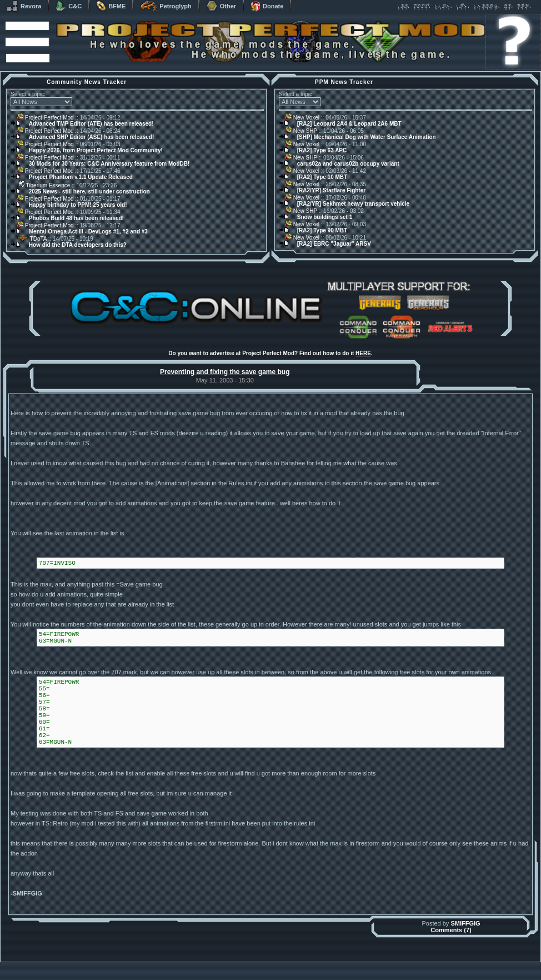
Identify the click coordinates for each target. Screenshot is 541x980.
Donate (267, 6)
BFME (111, 6)
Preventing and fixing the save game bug (225, 372)
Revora (24, 6)
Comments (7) (451, 930)
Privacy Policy (329, 977)
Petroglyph (166, 6)
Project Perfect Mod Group (264, 971)
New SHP (301, 131)
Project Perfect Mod (46, 118)
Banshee (280, 965)
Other (221, 6)
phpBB (333, 965)
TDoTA (32, 239)
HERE (363, 353)
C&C (69, 6)
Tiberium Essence (44, 185)
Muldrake (221, 965)
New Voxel (302, 118)
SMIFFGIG (465, 923)
